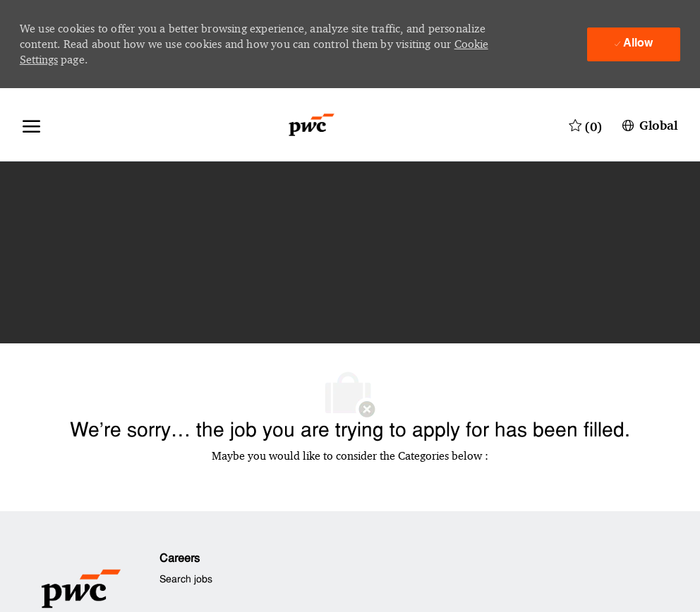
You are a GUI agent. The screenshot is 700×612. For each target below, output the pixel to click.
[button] (648, 125)
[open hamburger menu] (31, 125)
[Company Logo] (312, 125)
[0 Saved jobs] (586, 125)
